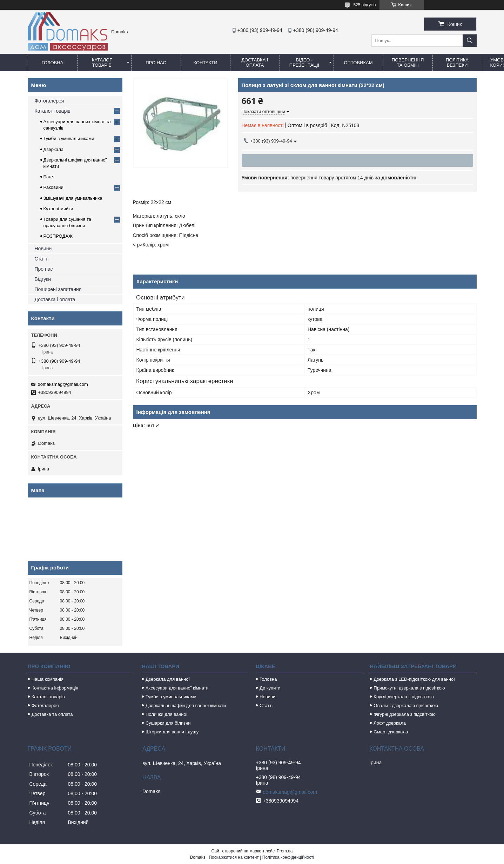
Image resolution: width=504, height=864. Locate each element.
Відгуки (43, 279)
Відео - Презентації (304, 62)
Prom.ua (285, 851)
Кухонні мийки (58, 209)
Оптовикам (358, 63)
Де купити (270, 688)
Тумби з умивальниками (69, 138)
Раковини (53, 187)
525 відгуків (364, 5)
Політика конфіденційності (288, 857)
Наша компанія (48, 679)
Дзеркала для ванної (168, 679)
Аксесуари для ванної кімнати (177, 688)
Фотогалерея (49, 101)
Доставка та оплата (52, 714)
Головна (53, 63)
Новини (43, 249)
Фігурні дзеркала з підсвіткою (404, 714)
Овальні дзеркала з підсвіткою (406, 705)
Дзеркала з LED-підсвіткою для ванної (414, 679)
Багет (49, 177)
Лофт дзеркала (390, 723)
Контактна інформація (55, 688)
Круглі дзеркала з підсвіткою (404, 697)
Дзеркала (54, 149)
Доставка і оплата (255, 62)
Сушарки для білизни (168, 723)
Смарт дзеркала (391, 732)
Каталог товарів (102, 62)
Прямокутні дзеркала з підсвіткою (409, 688)
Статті (42, 259)
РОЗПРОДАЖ (58, 236)
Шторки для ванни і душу (172, 732)
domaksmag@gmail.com (63, 384)
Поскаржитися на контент (234, 857)
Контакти (206, 63)
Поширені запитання (58, 289)
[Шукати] (470, 41)
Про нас (156, 63)
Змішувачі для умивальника (73, 198)
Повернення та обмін (408, 62)
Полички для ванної (166, 714)
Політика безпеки (457, 62)
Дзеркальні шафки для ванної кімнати (186, 705)
